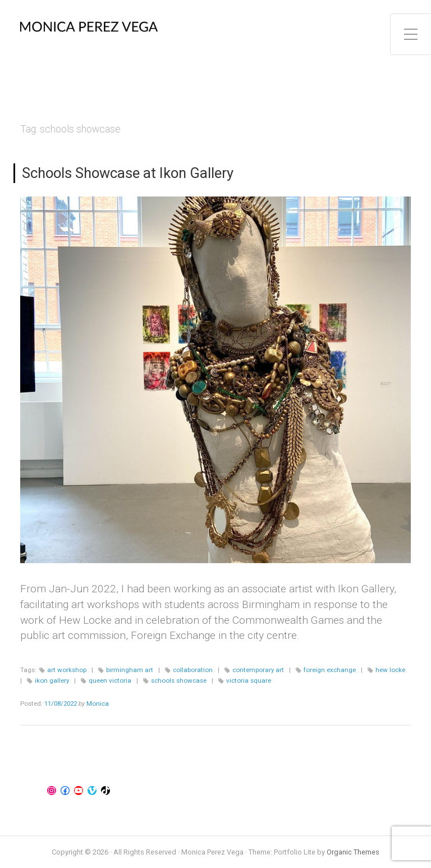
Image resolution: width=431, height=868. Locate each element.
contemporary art (258, 670)
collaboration (193, 670)
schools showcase (179, 680)
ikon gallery (52, 680)
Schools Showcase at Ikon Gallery (128, 173)
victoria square (249, 680)
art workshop (67, 670)
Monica (98, 703)
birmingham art (130, 670)
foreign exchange (330, 670)
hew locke (390, 670)
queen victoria (110, 680)
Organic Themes (353, 852)
